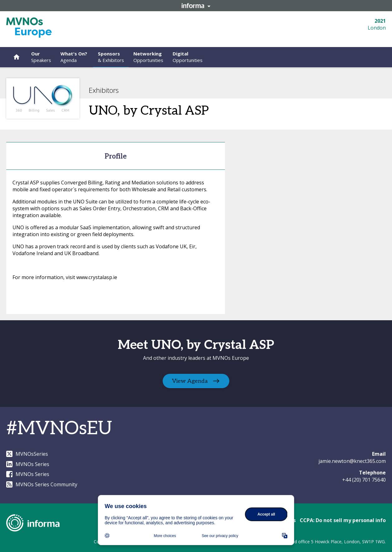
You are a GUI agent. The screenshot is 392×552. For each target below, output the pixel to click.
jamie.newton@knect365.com (352, 461)
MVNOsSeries (27, 454)
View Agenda (190, 381)
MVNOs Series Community (42, 484)
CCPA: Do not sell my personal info (343, 520)
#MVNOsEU (59, 429)
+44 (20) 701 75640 (364, 480)
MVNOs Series (28, 464)
